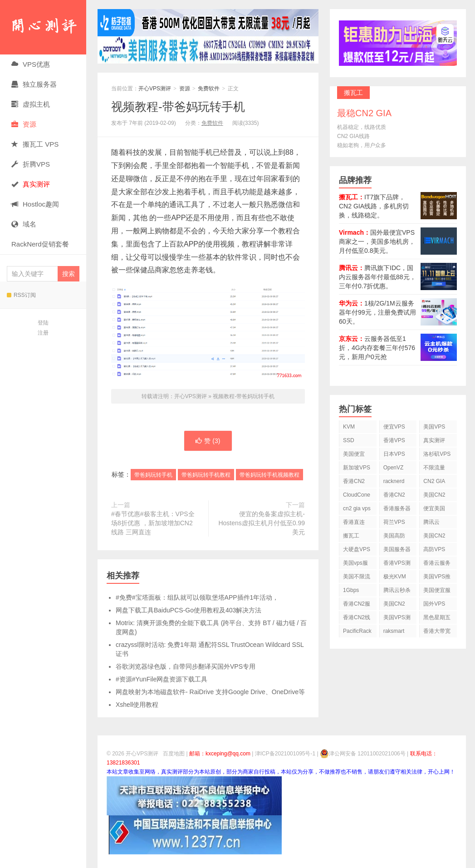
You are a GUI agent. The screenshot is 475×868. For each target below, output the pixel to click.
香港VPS (394, 440)
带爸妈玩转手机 (153, 475)
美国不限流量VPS (357, 578)
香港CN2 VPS (354, 483)
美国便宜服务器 (437, 592)
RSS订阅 (21, 295)
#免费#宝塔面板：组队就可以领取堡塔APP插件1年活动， (197, 597)
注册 (43, 333)
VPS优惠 (31, 64)
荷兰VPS (394, 522)
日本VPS (394, 454)
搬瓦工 (351, 536)
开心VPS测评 (43, 27)
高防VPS (434, 549)
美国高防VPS (394, 537)
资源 (24, 124)
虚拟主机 (31, 104)
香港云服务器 (437, 565)
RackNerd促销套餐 (40, 244)
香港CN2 (394, 495)
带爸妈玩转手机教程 (206, 475)
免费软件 (209, 89)
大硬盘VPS (357, 549)
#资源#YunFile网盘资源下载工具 (162, 679)
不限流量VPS (434, 469)
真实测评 (434, 440)
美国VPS (434, 427)
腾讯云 (431, 522)
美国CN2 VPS (434, 537)
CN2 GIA (434, 481)
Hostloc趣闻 (35, 204)
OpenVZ (394, 468)
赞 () (208, 441)
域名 (24, 224)
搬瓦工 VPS (35, 144)
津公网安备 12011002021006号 (363, 754)
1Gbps (351, 590)
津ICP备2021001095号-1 (285, 754)
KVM (349, 427)
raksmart (394, 631)
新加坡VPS (357, 468)
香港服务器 (397, 508)
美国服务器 (397, 549)
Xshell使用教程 (137, 705)
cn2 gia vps (357, 508)
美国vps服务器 (355, 565)
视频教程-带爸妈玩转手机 (178, 107)
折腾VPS (31, 164)
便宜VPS (394, 427)
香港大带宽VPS (437, 633)
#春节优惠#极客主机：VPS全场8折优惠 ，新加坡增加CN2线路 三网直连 (153, 523)
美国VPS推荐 (437, 578)
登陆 (43, 323)
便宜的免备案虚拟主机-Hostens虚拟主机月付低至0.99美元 (262, 523)
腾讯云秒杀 (397, 590)
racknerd (394, 481)
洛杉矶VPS (437, 454)
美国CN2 (434, 495)
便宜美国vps (434, 510)
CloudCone (357, 495)
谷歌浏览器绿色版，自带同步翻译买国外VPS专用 (186, 666)
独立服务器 (34, 84)
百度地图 (174, 754)
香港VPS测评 (397, 565)
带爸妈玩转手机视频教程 (269, 475)
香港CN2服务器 (357, 605)
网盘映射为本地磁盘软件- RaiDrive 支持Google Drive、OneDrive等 (210, 692)
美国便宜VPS (354, 456)
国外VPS (434, 604)
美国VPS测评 (397, 619)
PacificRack (357, 631)
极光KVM (395, 577)
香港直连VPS (354, 524)
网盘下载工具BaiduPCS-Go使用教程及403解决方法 (189, 610)
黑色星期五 (437, 617)
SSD (349, 440)
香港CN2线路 (357, 619)
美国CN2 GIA (394, 605)
